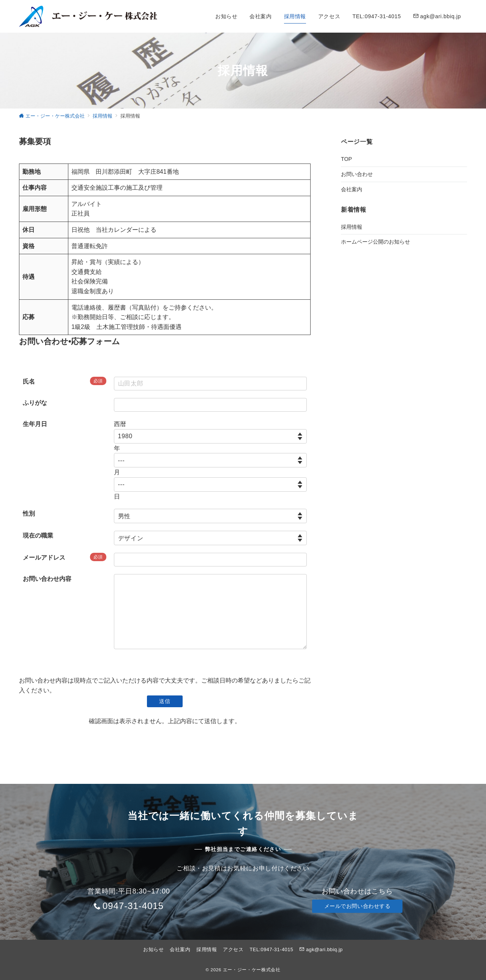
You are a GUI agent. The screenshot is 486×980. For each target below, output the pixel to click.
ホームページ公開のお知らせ (376, 242)
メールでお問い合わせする (357, 906)
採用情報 (352, 227)
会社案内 (352, 189)
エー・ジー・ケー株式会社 (252, 970)
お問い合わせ (357, 174)
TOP (346, 159)
